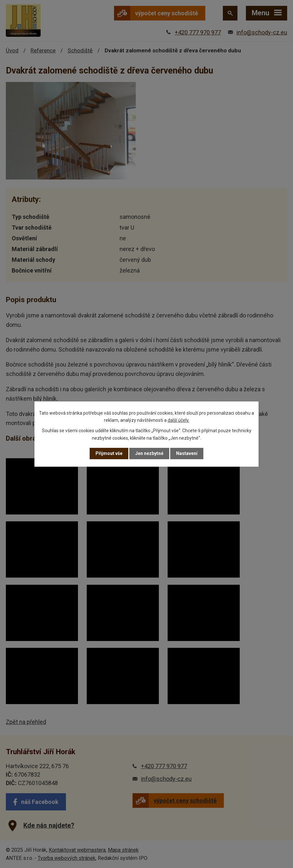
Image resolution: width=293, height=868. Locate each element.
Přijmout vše (109, 453)
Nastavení (187, 453)
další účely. (178, 420)
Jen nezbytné (149, 453)
